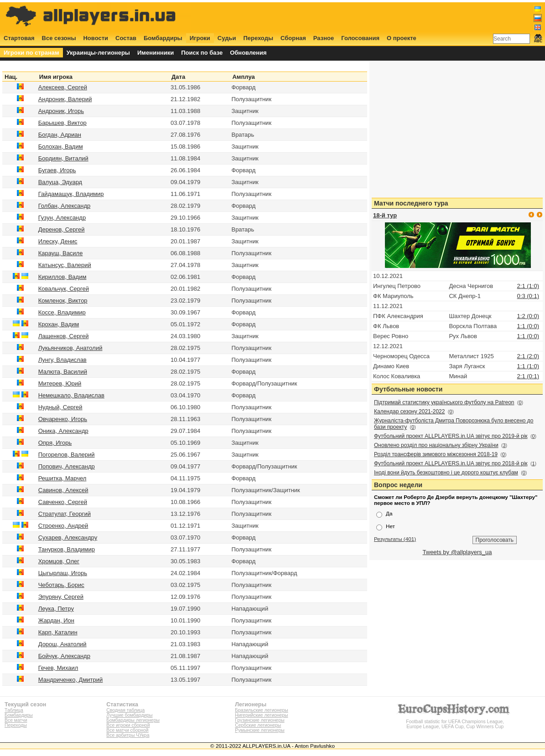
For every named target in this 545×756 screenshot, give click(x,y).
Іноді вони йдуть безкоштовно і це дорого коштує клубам (446, 473)
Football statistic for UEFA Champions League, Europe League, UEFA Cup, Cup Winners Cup (455, 722)
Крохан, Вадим (59, 324)
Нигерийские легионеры (261, 715)
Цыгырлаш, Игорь (63, 573)
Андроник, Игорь (61, 111)
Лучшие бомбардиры (129, 715)
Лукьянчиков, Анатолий (70, 348)
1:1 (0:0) (528, 326)
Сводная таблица (125, 710)
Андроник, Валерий (65, 99)
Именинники (156, 53)
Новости (96, 38)
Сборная (293, 38)
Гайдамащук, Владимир (71, 194)
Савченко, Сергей (63, 502)
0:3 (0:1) (528, 296)
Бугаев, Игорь (57, 170)
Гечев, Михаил (58, 668)
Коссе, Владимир (62, 312)
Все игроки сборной (128, 725)
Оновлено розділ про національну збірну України (436, 445)
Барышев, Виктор (62, 123)
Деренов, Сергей (62, 229)
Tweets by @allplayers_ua (457, 552)
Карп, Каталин (58, 632)
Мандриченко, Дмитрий (71, 680)
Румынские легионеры (260, 730)
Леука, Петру (56, 609)
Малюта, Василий (63, 372)
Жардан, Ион (56, 620)
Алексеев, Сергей (63, 87)
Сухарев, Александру (68, 537)
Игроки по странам (31, 53)
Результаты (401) (395, 539)
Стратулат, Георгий (65, 514)
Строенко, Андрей (63, 526)
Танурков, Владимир (67, 549)
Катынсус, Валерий (65, 265)
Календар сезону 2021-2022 (409, 411)
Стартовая (19, 38)
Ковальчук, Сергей (64, 289)
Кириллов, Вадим (62, 277)
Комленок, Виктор (63, 301)
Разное (324, 38)
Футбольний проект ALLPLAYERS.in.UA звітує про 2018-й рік (451, 463)
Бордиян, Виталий (63, 158)
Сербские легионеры (258, 725)
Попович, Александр (67, 466)
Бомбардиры (163, 38)
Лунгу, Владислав (62, 360)
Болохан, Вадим (61, 147)
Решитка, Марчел (62, 478)
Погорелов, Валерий (67, 455)
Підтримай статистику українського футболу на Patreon (444, 402)
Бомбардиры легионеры (133, 720)
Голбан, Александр (65, 206)
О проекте (402, 38)
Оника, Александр (63, 431)
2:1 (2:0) (528, 356)
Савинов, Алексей (63, 490)
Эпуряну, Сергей (61, 597)
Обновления (248, 53)
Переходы (258, 38)
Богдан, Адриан (60, 135)
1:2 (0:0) (528, 316)
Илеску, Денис (58, 241)
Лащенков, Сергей (64, 336)
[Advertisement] (376, 17)
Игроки (200, 38)
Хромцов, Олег (59, 561)
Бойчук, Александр (64, 656)
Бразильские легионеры (262, 710)
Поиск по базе (202, 53)
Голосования (360, 38)
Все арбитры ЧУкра (128, 735)
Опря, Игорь (55, 443)
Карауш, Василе (61, 253)
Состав (126, 38)
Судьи (227, 38)
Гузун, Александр (62, 218)
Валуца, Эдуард (60, 182)
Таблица (14, 710)
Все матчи (16, 720)
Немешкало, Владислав (71, 395)
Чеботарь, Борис (61, 585)
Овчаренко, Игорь (63, 419)
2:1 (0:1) (528, 376)
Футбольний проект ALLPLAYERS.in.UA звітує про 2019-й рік (451, 436)
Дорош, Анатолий (62, 644)
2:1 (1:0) (528, 286)
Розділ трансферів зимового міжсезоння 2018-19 (436, 454)
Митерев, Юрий (60, 383)
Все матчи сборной (127, 730)
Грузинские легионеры (260, 720)
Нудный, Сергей (60, 407)
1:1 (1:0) (528, 366)
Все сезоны (59, 38)
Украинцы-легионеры (98, 53)
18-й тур (385, 215)
